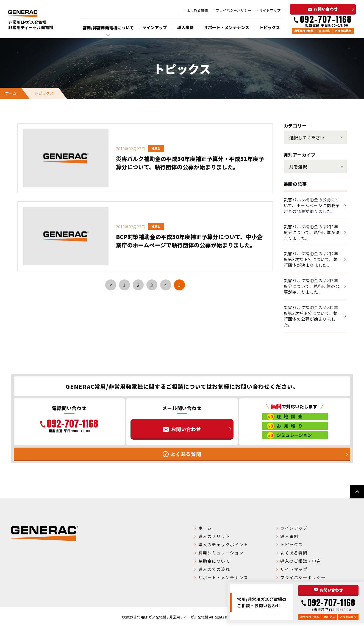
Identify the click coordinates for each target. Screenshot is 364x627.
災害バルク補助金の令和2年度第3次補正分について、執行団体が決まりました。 (311, 259)
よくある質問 (197, 10)
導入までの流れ (214, 569)
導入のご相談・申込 (301, 561)
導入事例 (185, 27)
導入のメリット (214, 536)
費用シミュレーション (221, 553)
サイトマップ (270, 10)
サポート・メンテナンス (227, 27)
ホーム (11, 93)
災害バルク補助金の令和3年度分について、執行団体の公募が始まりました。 (312, 286)
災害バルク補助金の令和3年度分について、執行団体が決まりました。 (312, 232)
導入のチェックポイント (223, 544)
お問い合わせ (326, 9)
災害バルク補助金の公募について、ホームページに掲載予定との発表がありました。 (312, 205)
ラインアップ (155, 27)
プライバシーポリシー (234, 10)
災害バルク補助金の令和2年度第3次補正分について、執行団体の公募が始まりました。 (311, 316)
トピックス (270, 27)
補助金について (214, 561)
